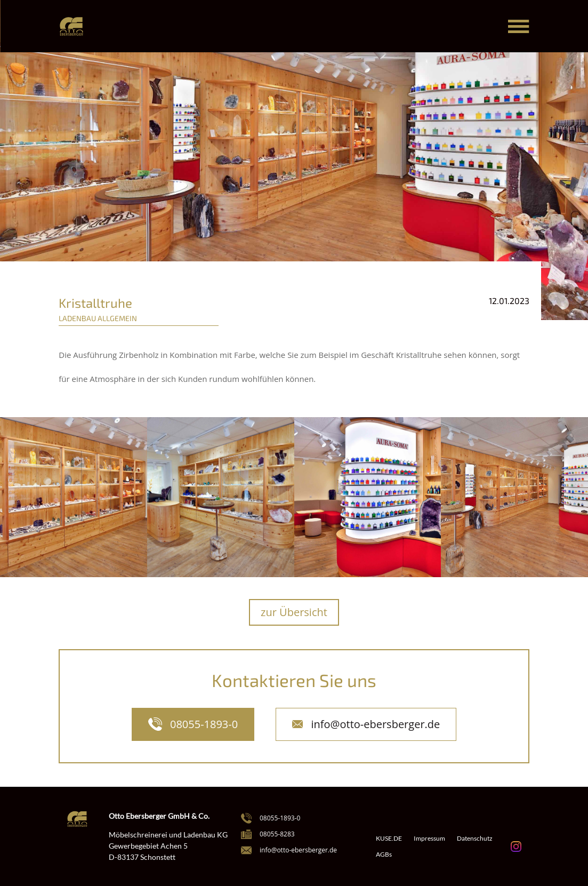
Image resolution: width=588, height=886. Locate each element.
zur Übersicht (294, 612)
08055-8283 (277, 834)
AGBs (384, 855)
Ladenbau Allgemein (98, 318)
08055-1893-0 (204, 724)
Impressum (429, 839)
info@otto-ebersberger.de (375, 724)
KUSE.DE (389, 839)
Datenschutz (475, 839)
